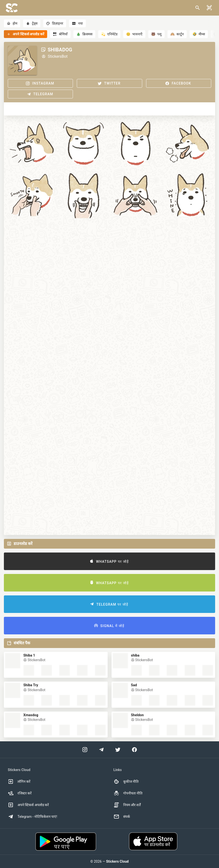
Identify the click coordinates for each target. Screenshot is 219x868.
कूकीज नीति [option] (126, 782)
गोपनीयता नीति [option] (128, 793)
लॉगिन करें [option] (19, 782)
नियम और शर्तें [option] (127, 805)
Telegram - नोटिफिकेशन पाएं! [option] (32, 817)
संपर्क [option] (122, 817)
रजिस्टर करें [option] (20, 793)
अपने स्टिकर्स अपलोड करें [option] (28, 805)
